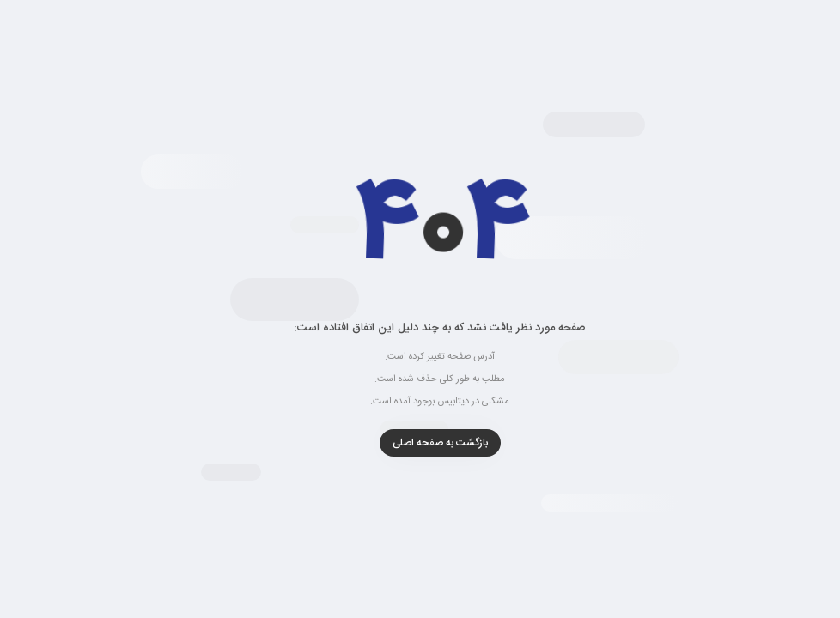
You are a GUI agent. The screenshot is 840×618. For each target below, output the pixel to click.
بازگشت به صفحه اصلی (420, 443)
